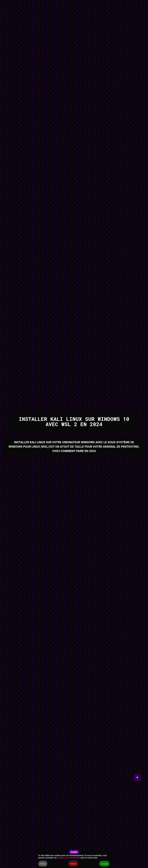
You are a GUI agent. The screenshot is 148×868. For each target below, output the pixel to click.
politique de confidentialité (69, 858)
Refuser (73, 864)
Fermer (43, 864)
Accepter (105, 864)
